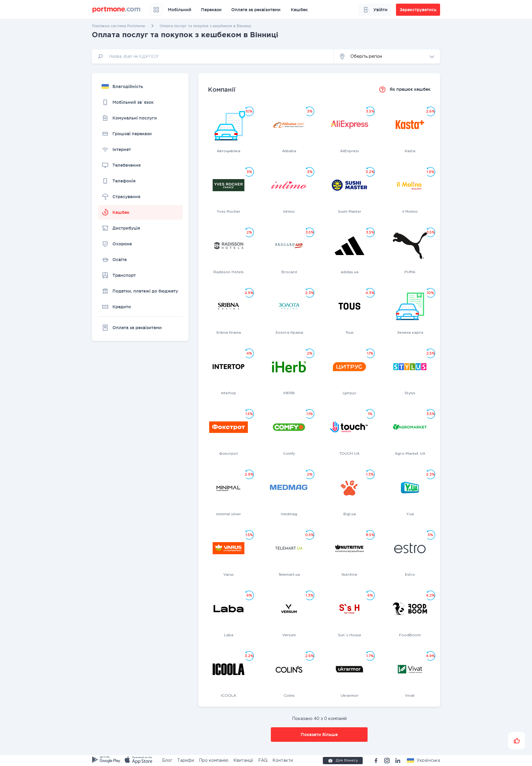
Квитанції (243, 761)
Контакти (283, 761)
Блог (167, 761)
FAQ (263, 761)
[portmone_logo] (117, 10)
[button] (387, 56)
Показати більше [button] (319, 735)
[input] (213, 56)
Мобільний (180, 10)
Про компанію (214, 761)
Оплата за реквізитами (256, 10)
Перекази (211, 10)
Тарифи (186, 761)
